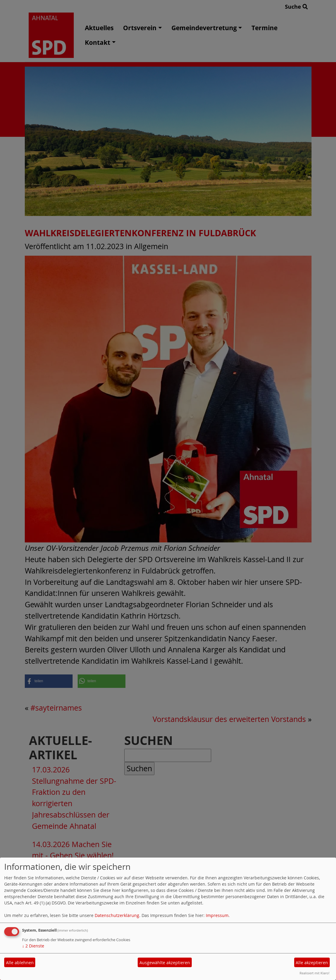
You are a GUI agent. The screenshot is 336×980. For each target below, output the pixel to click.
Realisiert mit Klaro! (314, 973)
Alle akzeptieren (312, 963)
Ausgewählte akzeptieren (165, 963)
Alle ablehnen (20, 963)
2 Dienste (33, 946)
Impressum (217, 915)
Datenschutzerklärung (117, 915)
